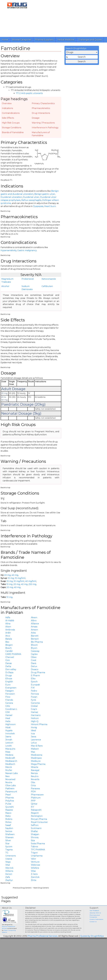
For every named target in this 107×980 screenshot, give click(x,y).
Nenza (34, 773)
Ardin (8, 633)
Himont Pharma (39, 724)
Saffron (35, 825)
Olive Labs (11, 785)
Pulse (8, 804)
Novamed (10, 779)
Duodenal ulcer (31, 197)
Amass (34, 627)
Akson (34, 617)
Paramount (11, 792)
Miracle (35, 767)
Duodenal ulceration (11, 197)
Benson (35, 639)
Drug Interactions (41, 113)
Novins (9, 782)
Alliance (35, 624)
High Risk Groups (11, 123)
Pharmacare (37, 795)
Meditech (10, 764)
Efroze (9, 679)
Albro (34, 621)
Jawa (33, 737)
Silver (8, 840)
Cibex (34, 657)
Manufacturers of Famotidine (41, 134)
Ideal (33, 730)
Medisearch (11, 761)
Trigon (34, 853)
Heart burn (50, 206)
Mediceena (37, 755)
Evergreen (11, 688)
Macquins (10, 749)
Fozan (34, 697)
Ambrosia (10, 630)
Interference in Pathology (45, 128)
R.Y (32, 807)
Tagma (9, 850)
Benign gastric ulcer (45, 194)
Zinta (34, 880)
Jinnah (9, 740)
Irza (33, 734)
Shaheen (10, 834)
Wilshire (35, 868)
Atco (8, 636)
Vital (8, 865)
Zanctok (35, 877)
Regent (35, 813)
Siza (33, 840)
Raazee (9, 810)
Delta (8, 666)
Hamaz (34, 712)
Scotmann (36, 828)
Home (5, 40)
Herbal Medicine (66, 40)
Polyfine (10, 801)
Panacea (35, 789)
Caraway (35, 651)
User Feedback (94, 911)
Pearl (8, 795)
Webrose (35, 865)
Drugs (9, 675)
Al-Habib (10, 621)
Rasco (8, 813)
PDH (33, 792)
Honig (34, 727)
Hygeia (9, 730)
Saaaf (8, 825)
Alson (8, 627)
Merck (9, 767)
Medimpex (36, 758)
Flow (8, 697)
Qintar (34, 804)
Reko (8, 816)
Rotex (8, 822)
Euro (8, 685)
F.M (33, 688)
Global (34, 706)
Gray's (34, 709)
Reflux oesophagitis (31, 200)
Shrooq (35, 837)
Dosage (36, 118)
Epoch (34, 682)
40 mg (15, 575)
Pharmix (10, 798)
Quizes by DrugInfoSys (92, 936)
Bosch (8, 648)
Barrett (35, 636)
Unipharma (37, 856)
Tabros (34, 847)
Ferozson (10, 694)
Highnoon (10, 724)
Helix (8, 721)
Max (33, 752)
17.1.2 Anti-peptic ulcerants (29, 93)
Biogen (9, 645)
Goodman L (11, 709)
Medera (9, 755)
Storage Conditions (12, 128)
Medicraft (10, 758)
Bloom (34, 645)
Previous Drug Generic (22, 888)
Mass (8, 752)
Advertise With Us (95, 913)
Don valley (11, 669)
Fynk (33, 700)
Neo (7, 776)
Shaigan (35, 834)
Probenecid (28, 279)
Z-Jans (34, 874)
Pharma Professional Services (42, 936)
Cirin (8, 660)
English (9, 682)
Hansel (9, 715)
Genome (35, 703)
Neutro (35, 776)
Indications (7, 108)
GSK (8, 712)
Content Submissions (96, 919)
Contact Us (93, 922)
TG (7, 853)
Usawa (9, 859)
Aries (33, 633)
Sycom (9, 847)
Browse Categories (22, 40)
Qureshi (9, 807)
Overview (7, 103)
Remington (37, 816)
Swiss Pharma (38, 843)
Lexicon (9, 743)
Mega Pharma (38, 764)
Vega (8, 862)
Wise (33, 871)
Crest (34, 660)
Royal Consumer (39, 822)
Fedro (34, 691)
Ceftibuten (47, 286)
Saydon (9, 828)
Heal (8, 718)
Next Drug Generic (41, 888)
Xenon (9, 874)
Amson (34, 630)
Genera (9, 703)
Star (7, 843)
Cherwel (10, 657)
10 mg (11, 578)
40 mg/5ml (31, 581)
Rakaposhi (36, 810)
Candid (9, 651)
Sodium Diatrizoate (27, 288)
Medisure (36, 761)
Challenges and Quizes (90, 40)
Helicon (35, 718)
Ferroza (35, 694)
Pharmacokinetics (41, 108)
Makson (35, 749)
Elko (33, 679)
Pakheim (10, 789)
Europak (35, 685)
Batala (9, 639)
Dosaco (35, 669)
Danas (8, 663)
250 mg (32, 584)
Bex (7, 642)
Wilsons (9, 871)
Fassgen (10, 691)
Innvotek (10, 734)
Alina (8, 624)
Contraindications (11, 113)
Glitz (8, 706)
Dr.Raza (9, 672)
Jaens (8, 737)
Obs (33, 782)
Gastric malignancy (27, 250)
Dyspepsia (38, 206)
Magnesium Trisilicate (7, 280)
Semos (9, 831)
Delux (34, 666)
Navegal (35, 770)
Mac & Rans (37, 746)
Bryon (34, 648)
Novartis (35, 779)
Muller (9, 770)
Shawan (9, 837)
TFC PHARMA (38, 850)
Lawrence (36, 740)
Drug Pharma (38, 672)
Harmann (36, 715)
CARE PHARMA (13, 654)
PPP (33, 801)
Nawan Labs (11, 773)
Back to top (5, 211)
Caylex (34, 654)
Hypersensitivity (9, 250)
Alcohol (5, 286)
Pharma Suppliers (44, 40)
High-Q (35, 721)
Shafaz (34, 831)
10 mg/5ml (20, 578)
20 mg (7, 575)
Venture (35, 862)
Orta (33, 785)
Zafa (8, 877)
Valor (34, 859)
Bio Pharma (37, 642)
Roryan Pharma (39, 819)
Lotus (34, 743)
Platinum (36, 798)
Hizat (8, 727)
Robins (9, 819)
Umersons (11, 856)
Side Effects (8, 118)
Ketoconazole (49, 279)
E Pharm (35, 675)
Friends (9, 700)
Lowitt (9, 746)
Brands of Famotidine (13, 132)
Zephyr (9, 880)
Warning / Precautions (43, 123)
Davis (34, 663)
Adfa (8, 617)
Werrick (9, 868)
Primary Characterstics (43, 103)
